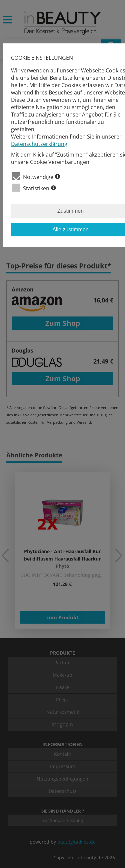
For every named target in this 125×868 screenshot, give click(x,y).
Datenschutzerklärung (39, 144)
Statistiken (34, 188)
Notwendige (36, 176)
